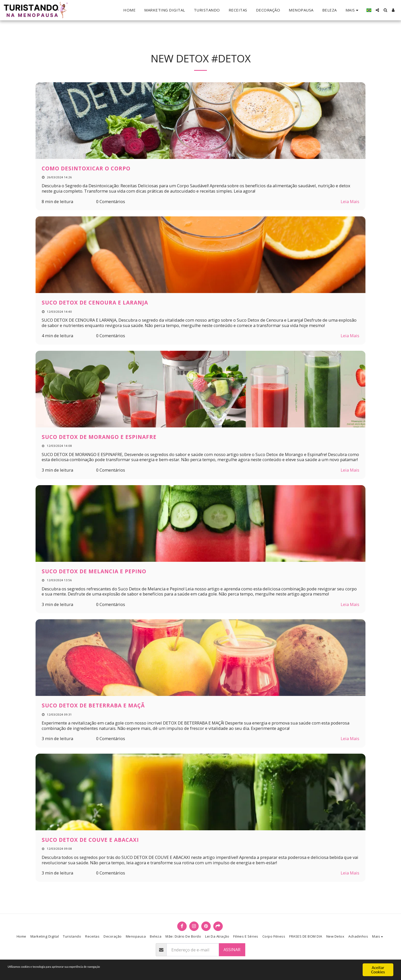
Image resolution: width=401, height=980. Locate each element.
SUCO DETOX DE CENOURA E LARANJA (95, 302)
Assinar (232, 949)
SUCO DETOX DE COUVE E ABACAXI (90, 840)
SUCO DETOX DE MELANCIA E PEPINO (94, 571)
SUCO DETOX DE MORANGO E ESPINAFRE (99, 437)
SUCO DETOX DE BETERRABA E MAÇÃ (93, 705)
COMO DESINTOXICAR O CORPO (86, 168)
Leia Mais (350, 201)
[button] (377, 10)
